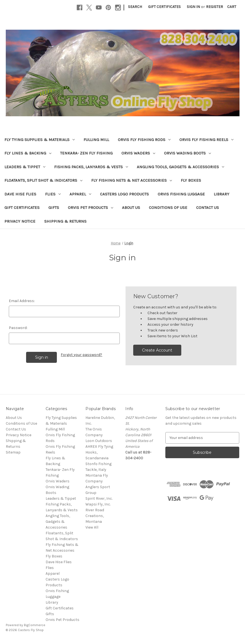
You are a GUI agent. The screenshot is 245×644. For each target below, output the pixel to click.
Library (222, 194)
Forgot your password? (81, 355)
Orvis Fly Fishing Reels (206, 140)
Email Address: (22, 301)
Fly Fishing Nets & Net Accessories (132, 180)
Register (215, 7)
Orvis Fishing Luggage (181, 194)
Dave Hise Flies (20, 194)
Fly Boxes (191, 180)
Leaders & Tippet (25, 167)
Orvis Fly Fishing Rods (144, 140)
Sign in (193, 7)
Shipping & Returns (65, 221)
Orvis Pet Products (91, 208)
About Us (131, 208)
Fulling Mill (96, 140)
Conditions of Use (168, 208)
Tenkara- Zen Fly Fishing (86, 153)
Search (135, 7)
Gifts (54, 208)
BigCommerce (35, 625)
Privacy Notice (20, 221)
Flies (53, 194)
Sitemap (13, 452)
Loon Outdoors (99, 441)
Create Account (157, 350)
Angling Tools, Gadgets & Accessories (180, 167)
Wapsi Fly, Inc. (98, 504)
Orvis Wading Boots (187, 153)
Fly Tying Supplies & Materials (40, 140)
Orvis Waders (138, 153)
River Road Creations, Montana (95, 516)
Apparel (80, 194)
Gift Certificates (164, 7)
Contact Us (208, 208)
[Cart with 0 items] (232, 7)
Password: (18, 328)
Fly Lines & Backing (28, 153)
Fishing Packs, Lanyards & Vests (91, 167)
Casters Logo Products (124, 194)
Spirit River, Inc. (99, 498)
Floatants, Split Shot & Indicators (43, 180)
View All (92, 527)
